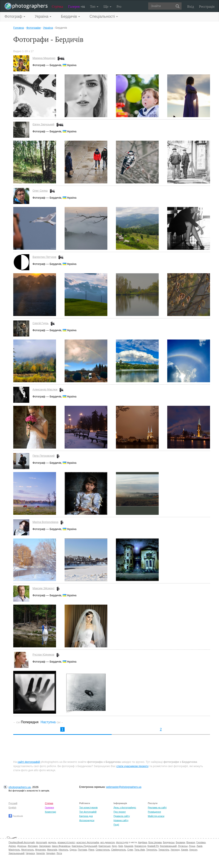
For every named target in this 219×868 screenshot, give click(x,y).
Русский (13, 803)
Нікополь (63, 850)
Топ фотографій (88, 812)
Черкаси (30, 853)
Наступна (52, 722)
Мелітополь (28, 850)
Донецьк (22, 846)
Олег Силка (40, 191)
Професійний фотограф (22, 842)
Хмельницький (16, 853)
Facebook (16, 816)
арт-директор (108, 842)
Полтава (82, 850)
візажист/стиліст (66, 842)
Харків (184, 850)
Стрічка (57, 7)
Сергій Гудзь (41, 323)
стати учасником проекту (132, 766)
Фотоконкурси (87, 820)
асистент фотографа (88, 842)
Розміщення (154, 812)
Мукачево (41, 850)
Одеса (73, 850)
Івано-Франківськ (61, 846)
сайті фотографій (29, 762)
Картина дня (86, 816)
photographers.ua (20, 787)
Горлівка (201, 842)
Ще (107, 7)
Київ (121, 846)
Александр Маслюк (45, 389)
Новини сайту (121, 820)
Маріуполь (14, 850)
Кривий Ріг (153, 846)
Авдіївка (143, 842)
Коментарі (50, 812)
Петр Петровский (44, 456)
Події (116, 825)
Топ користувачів (88, 807)
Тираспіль (164, 850)
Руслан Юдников (43, 655)
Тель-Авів (140, 850)
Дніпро (12, 846)
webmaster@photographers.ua (124, 787)
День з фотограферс (125, 807)
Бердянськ (169, 842)
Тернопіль (152, 850)
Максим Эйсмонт (44, 588)
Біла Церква (155, 842)
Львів (199, 846)
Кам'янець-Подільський (84, 846)
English (12, 807)
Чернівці (51, 853)
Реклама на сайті (157, 807)
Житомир (33, 846)
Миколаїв (52, 850)
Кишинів (129, 846)
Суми (130, 850)
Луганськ (183, 846)
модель (52, 842)
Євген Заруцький (43, 124)
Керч (114, 846)
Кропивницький (168, 846)
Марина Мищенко (44, 58)
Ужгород (175, 850)
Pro (119, 7)
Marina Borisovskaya (45, 522)
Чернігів (40, 853)
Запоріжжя (45, 846)
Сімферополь (119, 850)
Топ (94, 7)
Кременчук (140, 846)
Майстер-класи (156, 816)
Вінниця (191, 842)
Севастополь (103, 850)
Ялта (59, 853)
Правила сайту (122, 816)
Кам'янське (105, 846)
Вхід (191, 7)
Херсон (193, 850)
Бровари (181, 842)
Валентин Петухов (44, 257)
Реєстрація (207, 7)
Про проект (120, 812)
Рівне (91, 850)
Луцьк (192, 846)
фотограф (41, 842)
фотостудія (122, 842)
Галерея (77, 7)
